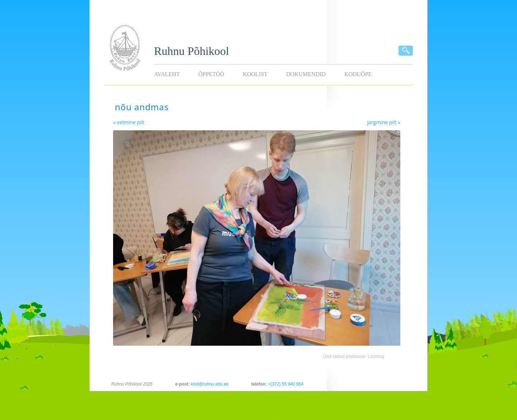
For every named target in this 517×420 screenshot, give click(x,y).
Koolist (255, 74)
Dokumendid (306, 74)
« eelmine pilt (129, 122)
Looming (376, 356)
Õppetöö (211, 74)
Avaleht (167, 74)
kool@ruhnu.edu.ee (209, 384)
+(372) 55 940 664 (285, 384)
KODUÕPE (358, 74)
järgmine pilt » (384, 122)
